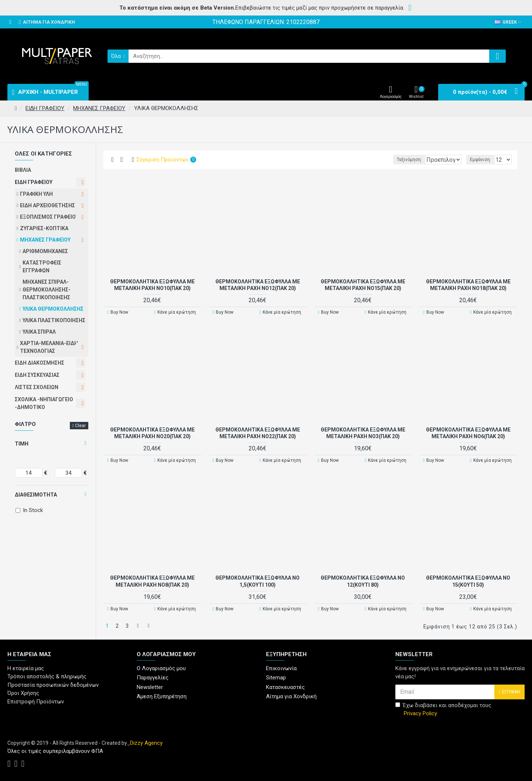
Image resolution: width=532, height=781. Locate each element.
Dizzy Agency (146, 741)
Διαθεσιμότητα (36, 495)
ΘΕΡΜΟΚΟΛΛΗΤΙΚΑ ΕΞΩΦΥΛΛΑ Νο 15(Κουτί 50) (468, 581)
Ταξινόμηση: (385, 160)
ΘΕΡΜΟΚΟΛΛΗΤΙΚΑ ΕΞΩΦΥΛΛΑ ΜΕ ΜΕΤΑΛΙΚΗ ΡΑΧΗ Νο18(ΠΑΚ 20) (468, 284)
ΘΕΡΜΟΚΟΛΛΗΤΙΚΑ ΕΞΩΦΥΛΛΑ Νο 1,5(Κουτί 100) (258, 581)
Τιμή (22, 444)
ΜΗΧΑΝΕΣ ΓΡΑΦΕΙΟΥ (99, 108)
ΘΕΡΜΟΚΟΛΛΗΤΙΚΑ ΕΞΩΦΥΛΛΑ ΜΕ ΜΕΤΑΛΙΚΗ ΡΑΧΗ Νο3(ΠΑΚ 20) (363, 433)
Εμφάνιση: (483, 160)
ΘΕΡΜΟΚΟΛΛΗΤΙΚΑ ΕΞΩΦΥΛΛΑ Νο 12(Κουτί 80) (363, 581)
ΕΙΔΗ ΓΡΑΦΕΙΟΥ (45, 108)
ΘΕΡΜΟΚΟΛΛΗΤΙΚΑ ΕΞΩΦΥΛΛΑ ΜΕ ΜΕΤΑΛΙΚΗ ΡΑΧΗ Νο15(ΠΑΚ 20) (363, 284)
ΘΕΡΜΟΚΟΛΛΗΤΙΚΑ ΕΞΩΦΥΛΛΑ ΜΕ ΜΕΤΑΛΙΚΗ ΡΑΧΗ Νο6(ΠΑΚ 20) (468, 433)
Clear (80, 426)
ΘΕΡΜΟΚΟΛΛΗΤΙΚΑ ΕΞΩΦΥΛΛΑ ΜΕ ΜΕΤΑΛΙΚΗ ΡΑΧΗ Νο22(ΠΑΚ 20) (258, 433)
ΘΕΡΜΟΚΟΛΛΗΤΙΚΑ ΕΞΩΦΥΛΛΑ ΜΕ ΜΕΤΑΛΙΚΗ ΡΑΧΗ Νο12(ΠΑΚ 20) (258, 284)
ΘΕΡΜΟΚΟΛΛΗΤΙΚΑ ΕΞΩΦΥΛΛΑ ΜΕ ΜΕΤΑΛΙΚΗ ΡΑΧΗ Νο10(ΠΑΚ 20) (152, 284)
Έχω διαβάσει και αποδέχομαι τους (443, 708)
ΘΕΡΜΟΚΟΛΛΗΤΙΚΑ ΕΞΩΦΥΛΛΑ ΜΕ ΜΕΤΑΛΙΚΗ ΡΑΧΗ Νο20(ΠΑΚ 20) (152, 433)
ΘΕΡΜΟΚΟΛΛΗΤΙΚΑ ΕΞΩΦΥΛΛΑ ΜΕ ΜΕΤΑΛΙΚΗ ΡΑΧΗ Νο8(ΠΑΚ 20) (152, 581)
